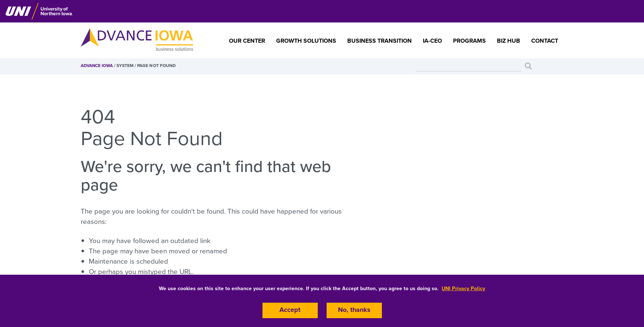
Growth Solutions (306, 41)
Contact (545, 41)
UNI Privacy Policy (463, 288)
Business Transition (380, 41)
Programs (469, 41)
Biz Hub (509, 41)
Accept (290, 310)
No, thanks (354, 310)
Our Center (247, 41)
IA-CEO (432, 41)
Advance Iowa (97, 66)
